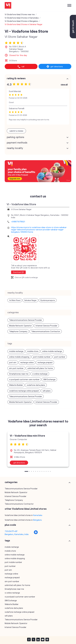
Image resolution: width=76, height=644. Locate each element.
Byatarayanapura (48, 300)
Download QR (18, 272)
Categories (11, 482)
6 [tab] (38, 472)
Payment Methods (17, 143)
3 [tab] (32, 472)
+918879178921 (18, 222)
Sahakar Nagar (30, 300)
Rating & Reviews (16, 78)
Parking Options (15, 137)
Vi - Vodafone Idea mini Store (27, 436)
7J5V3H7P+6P (11, 531)
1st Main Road (15, 300)
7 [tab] (40, 472)
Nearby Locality (15, 148)
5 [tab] (36, 472)
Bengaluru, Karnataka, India (17, 534)
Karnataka (38, 515)
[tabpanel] (38, 449)
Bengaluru (37, 520)
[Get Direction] (36, 534)
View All (64, 84)
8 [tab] (42, 472)
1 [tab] (25, 472)
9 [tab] (44, 472)
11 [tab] (48, 472)
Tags (7, 540)
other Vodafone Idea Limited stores (26, 509)
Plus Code (10, 525)
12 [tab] (51, 472)
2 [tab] (30, 472)
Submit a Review (16, 131)
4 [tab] (34, 472)
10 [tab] (46, 472)
